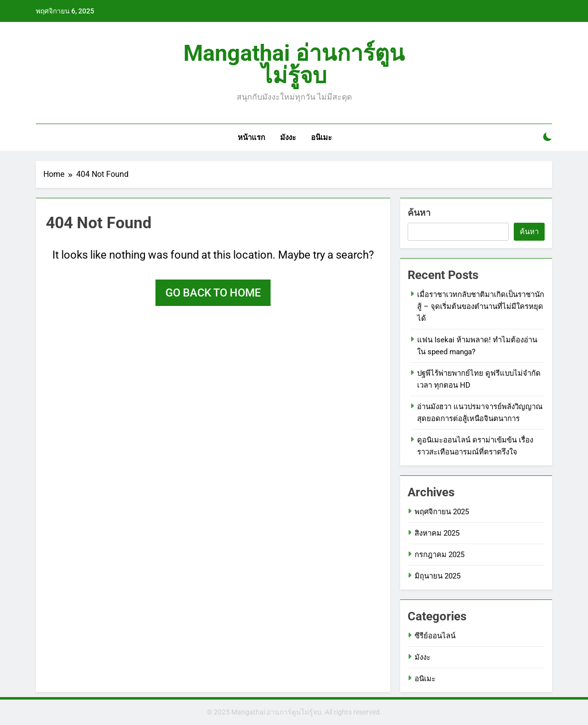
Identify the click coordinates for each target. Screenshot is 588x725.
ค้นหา (419, 213)
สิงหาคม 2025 (437, 533)
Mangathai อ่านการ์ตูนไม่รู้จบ (294, 64)
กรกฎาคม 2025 (440, 555)
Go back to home (213, 293)
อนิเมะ (321, 138)
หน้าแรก (251, 138)
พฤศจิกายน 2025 (442, 512)
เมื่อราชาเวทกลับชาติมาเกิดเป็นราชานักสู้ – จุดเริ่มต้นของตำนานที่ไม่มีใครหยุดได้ (481, 306)
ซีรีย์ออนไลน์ (435, 636)
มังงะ (288, 138)
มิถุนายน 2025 (438, 576)
